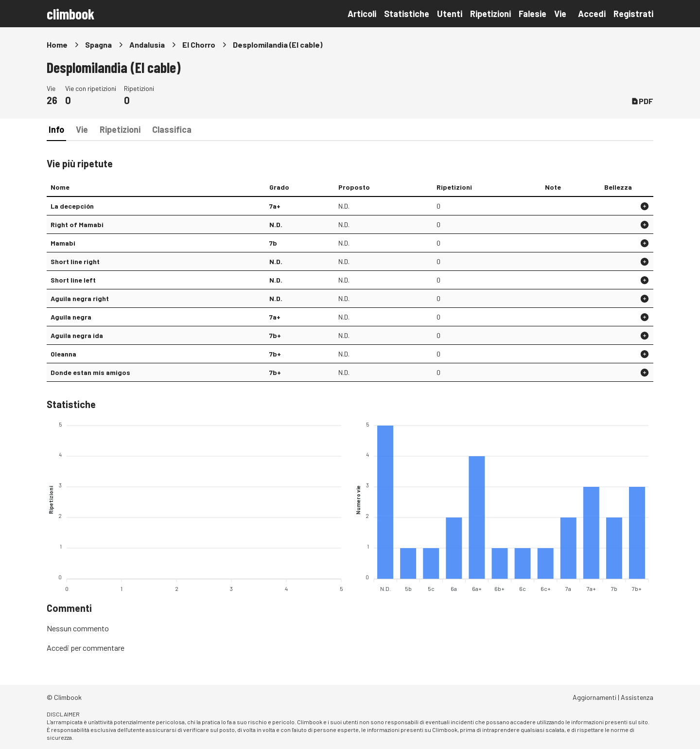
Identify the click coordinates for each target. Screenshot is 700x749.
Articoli (362, 14)
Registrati (633, 14)
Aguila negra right (80, 298)
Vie (560, 14)
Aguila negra (71, 317)
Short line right (75, 261)
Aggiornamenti (595, 697)
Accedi (592, 14)
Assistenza (637, 697)
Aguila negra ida (77, 335)
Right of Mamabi (77, 224)
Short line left (73, 280)
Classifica (172, 129)
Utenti (450, 14)
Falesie (533, 14)
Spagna (98, 45)
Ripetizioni (490, 14)
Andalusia (147, 45)
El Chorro (199, 45)
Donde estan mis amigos (90, 372)
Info (56, 129)
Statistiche (407, 14)
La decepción (72, 206)
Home (57, 45)
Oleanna (63, 354)
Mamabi (63, 243)
